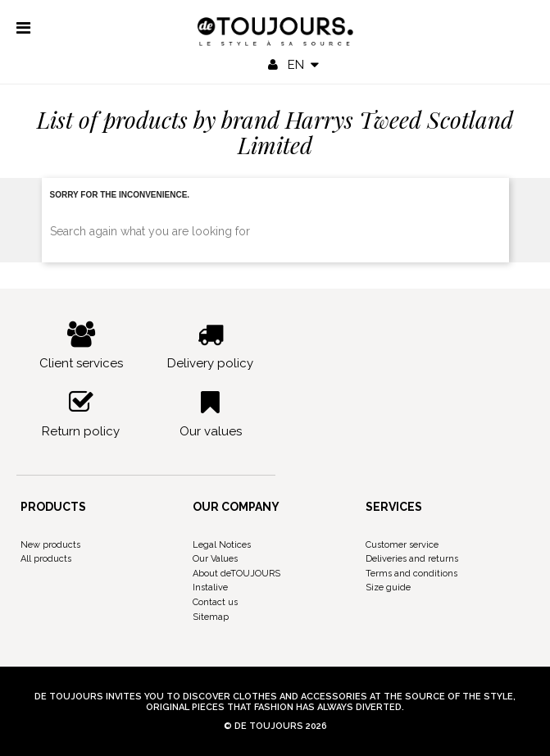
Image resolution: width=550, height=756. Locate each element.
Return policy (81, 414)
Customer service (402, 545)
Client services (81, 346)
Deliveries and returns (412, 559)
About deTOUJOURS (236, 574)
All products (46, 559)
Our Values (215, 559)
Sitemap (211, 617)
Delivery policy (211, 346)
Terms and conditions (411, 574)
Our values (211, 414)
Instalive (210, 587)
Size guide (388, 587)
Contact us (215, 602)
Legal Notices (222, 545)
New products (50, 545)
